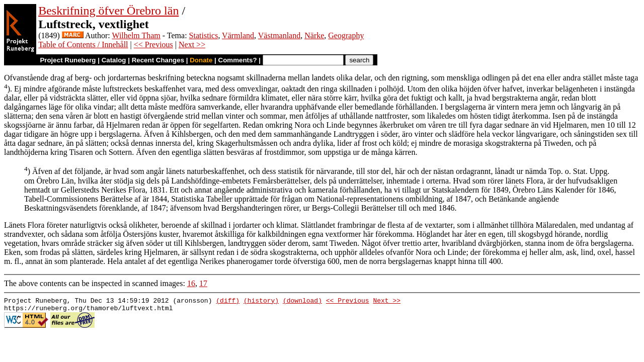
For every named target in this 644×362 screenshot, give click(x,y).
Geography (346, 35)
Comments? (238, 60)
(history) (261, 302)
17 (203, 283)
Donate (201, 60)
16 (191, 283)
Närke (314, 35)
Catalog (114, 60)
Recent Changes (158, 60)
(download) (302, 302)
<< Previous (153, 44)
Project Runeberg (68, 60)
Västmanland (279, 35)
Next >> (192, 44)
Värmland (238, 35)
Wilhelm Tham (136, 35)
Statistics (204, 35)
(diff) (228, 302)
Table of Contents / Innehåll (83, 44)
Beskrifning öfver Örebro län (108, 11)
